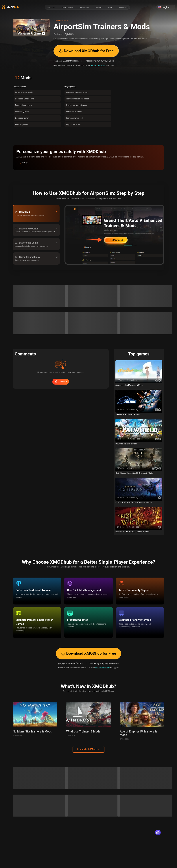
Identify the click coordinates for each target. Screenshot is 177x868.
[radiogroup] (87, 7)
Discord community (98, 65)
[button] (88, 163)
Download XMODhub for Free (86, 51)
